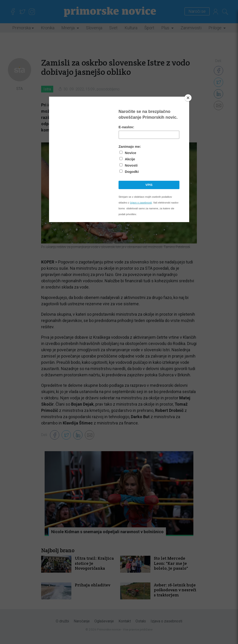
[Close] (188, 98)
